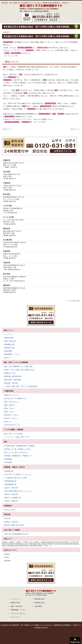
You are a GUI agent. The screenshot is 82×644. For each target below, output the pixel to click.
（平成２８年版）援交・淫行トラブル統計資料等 (21, 386)
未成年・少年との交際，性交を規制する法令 (19, 370)
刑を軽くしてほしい (11, 418)
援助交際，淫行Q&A (11, 383)
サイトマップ (15, 617)
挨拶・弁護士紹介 (10, 341)
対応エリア (8, 358)
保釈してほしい (10, 412)
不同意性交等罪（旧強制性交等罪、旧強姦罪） (20, 446)
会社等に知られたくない (13, 425)
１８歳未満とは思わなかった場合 (16, 478)
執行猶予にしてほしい (12, 415)
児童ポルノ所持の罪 (11, 488)
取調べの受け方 (10, 405)
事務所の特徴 (9, 338)
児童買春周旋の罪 (10, 481)
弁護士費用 (8, 351)
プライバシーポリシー (18, 613)
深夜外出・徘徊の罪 (11, 522)
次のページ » (75, 129)
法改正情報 (8, 462)
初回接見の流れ (10, 348)
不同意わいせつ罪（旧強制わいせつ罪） (18, 449)
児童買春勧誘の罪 (10, 484)
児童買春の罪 (9, 471)
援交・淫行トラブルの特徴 (13, 434)
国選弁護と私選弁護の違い (13, 376)
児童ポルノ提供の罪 (11, 494)
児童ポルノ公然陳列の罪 (13, 498)
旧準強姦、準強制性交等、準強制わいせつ (19, 456)
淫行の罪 (7, 519)
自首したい (8, 422)
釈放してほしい (10, 408)
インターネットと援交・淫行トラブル (17, 437)
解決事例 (7, 561)
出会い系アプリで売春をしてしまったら (18, 474)
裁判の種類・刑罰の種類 (13, 380)
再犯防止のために (10, 373)
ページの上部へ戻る (73, 301)
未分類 (7, 557)
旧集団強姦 (8, 459)
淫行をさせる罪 (10, 510)
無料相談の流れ (10, 344)
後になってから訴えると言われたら (16, 452)
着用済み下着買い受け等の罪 (14, 525)
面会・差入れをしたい (12, 402)
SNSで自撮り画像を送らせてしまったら (18, 491)
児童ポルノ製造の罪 (11, 501)
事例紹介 (7, 554)
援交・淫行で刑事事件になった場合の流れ (19, 366)
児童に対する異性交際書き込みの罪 (16, 534)
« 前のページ (7, 129)
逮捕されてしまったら (12, 395)
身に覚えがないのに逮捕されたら (16, 398)
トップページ (9, 334)
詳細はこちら (48, 546)
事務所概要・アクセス (12, 354)
